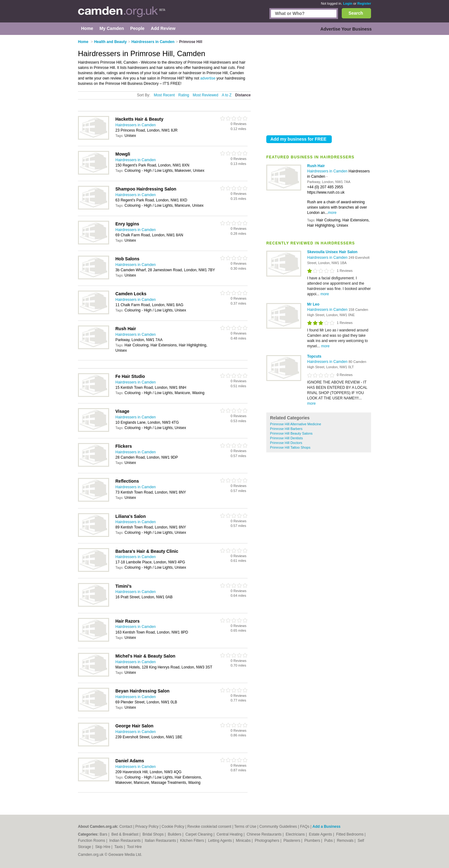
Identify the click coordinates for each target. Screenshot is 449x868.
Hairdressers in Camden (328, 171)
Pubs (329, 841)
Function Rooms (92, 841)
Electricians (296, 834)
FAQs (305, 827)
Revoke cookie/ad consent (209, 827)
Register (364, 3)
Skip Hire (103, 847)
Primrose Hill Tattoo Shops (290, 447)
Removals (346, 841)
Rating (184, 95)
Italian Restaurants (161, 841)
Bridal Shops (154, 834)
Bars (104, 834)
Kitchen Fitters (193, 841)
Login (348, 3)
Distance (243, 95)
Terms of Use (245, 827)
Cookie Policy (173, 827)
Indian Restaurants (126, 841)
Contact (126, 827)
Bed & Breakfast (125, 834)
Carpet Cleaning (200, 834)
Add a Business (326, 827)
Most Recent (164, 95)
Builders (175, 834)
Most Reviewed (205, 95)
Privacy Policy (147, 827)
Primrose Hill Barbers (286, 429)
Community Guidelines (278, 827)
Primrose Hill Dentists (286, 438)
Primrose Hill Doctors (286, 443)
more (332, 213)
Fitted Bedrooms (350, 834)
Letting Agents (220, 841)
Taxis (119, 847)
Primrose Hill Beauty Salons (291, 433)
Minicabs (244, 841)
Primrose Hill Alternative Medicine (296, 424)
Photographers (268, 841)
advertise (208, 78)
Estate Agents (321, 834)
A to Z (227, 95)
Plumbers (313, 841)
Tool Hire (134, 847)
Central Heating (230, 834)
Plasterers (292, 841)
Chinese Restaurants (265, 834)
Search (356, 13)
